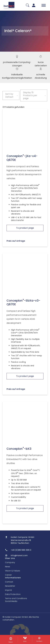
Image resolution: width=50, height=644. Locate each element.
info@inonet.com (19, 555)
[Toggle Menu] (44, 5)
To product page (25, 228)
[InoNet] (9, 5)
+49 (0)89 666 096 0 (21, 550)
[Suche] (28, 5)
